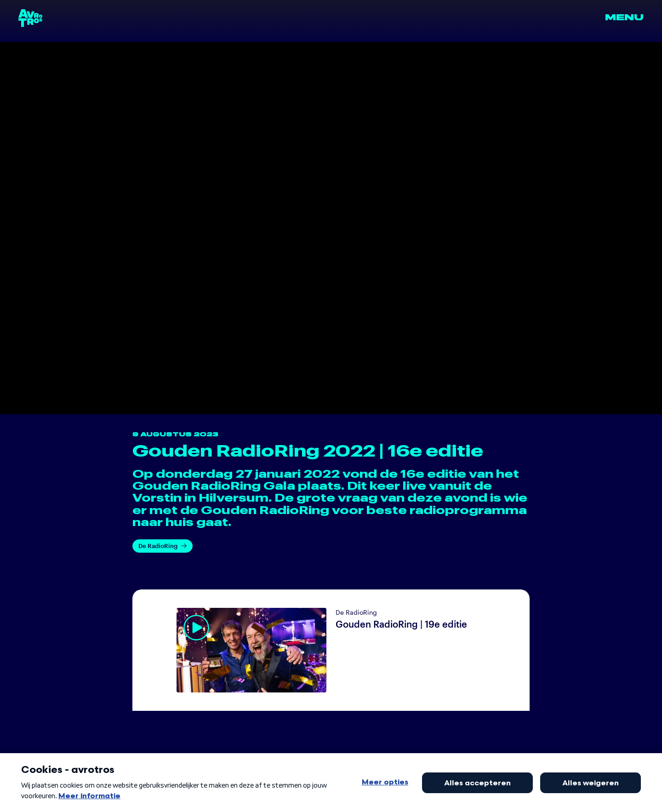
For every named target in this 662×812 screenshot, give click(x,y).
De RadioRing (163, 546)
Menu (624, 18)
